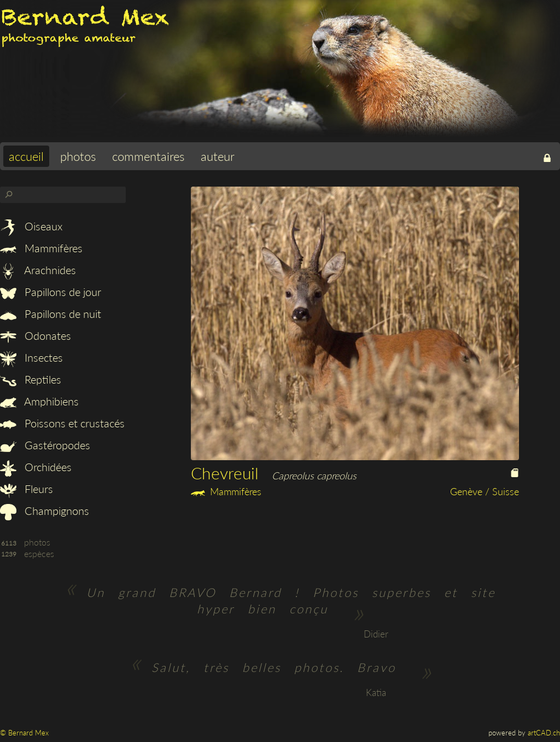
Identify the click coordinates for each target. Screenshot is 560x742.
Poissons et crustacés (62, 423)
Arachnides (38, 270)
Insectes (31, 357)
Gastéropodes (45, 445)
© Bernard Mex (24, 733)
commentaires (148, 156)
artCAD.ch (544, 733)
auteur (218, 156)
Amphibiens (39, 401)
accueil (26, 156)
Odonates (36, 335)
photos (78, 156)
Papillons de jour (51, 292)
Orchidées (36, 467)
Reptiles (31, 379)
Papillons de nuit (51, 314)
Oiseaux (31, 226)
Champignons (45, 511)
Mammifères (41, 248)
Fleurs (27, 489)
